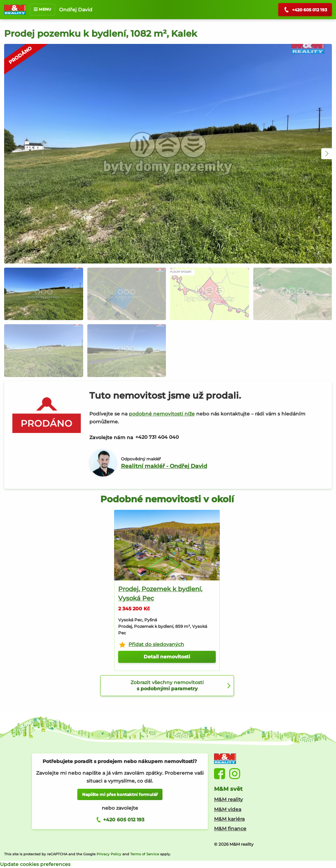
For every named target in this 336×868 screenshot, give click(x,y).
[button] (327, 154)
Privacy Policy (109, 854)
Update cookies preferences (35, 864)
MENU (42, 9)
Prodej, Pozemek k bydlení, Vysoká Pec (160, 594)
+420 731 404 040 (157, 437)
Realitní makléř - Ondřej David (164, 466)
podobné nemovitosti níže (162, 414)
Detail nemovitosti (167, 657)
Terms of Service (145, 854)
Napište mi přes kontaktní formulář (120, 794)
